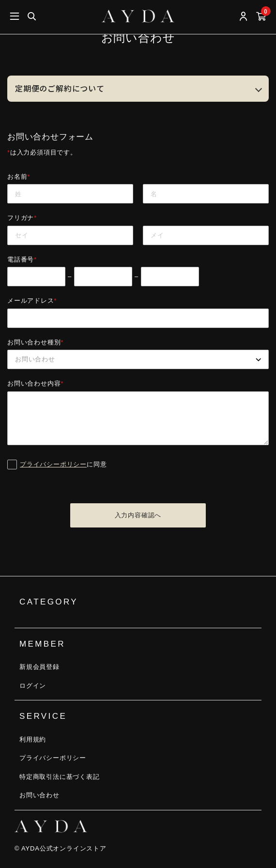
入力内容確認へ (138, 515)
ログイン (33, 686)
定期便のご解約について (60, 88)
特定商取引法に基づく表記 (60, 777)
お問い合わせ (39, 795)
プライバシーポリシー (53, 464)
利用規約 (33, 739)
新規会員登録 (39, 667)
